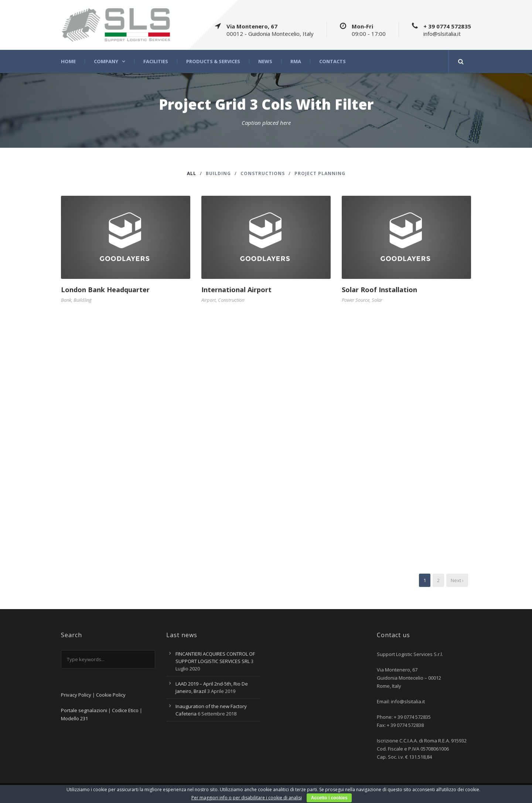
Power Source (356, 300)
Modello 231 (74, 718)
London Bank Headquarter (105, 290)
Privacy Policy (76, 695)
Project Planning (320, 173)
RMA (296, 61)
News (265, 61)
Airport (209, 300)
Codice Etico (125, 710)
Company (106, 61)
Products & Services (213, 61)
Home (68, 61)
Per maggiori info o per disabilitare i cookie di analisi (247, 798)
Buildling (83, 300)
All (192, 173)
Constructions (263, 173)
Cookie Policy (111, 695)
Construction (231, 300)
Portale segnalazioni (84, 710)
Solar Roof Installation (379, 290)
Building (218, 173)
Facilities (156, 61)
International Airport (236, 290)
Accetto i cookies (329, 798)
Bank (66, 300)
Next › (457, 580)
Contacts (332, 61)
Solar (377, 300)
